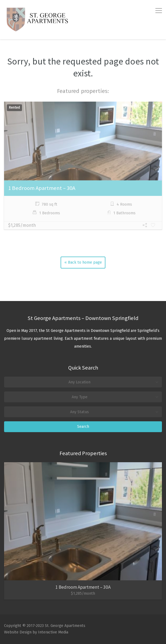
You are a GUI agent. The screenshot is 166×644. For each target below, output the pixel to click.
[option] (83, 166)
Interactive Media (53, 632)
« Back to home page (83, 262)
